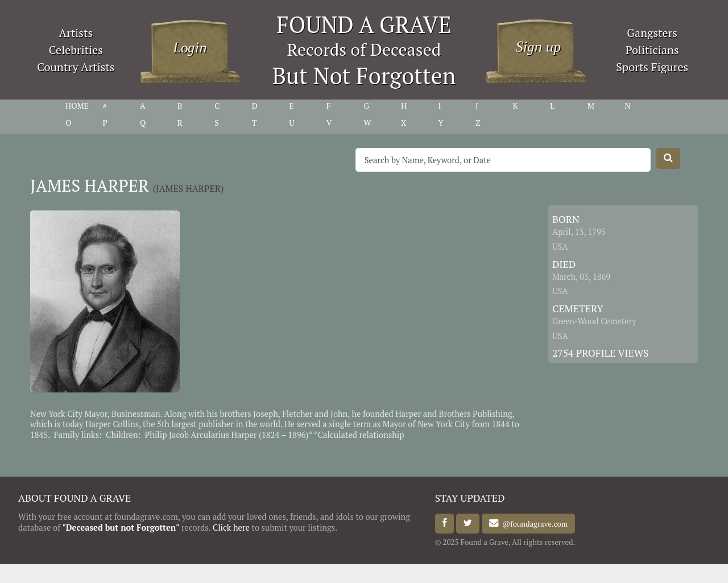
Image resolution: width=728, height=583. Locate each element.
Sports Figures (652, 67)
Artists (76, 33)
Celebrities (76, 50)
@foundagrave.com (533, 523)
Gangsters (652, 33)
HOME (77, 106)
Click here (231, 528)
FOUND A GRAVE (364, 24)
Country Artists (76, 67)
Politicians (652, 50)
